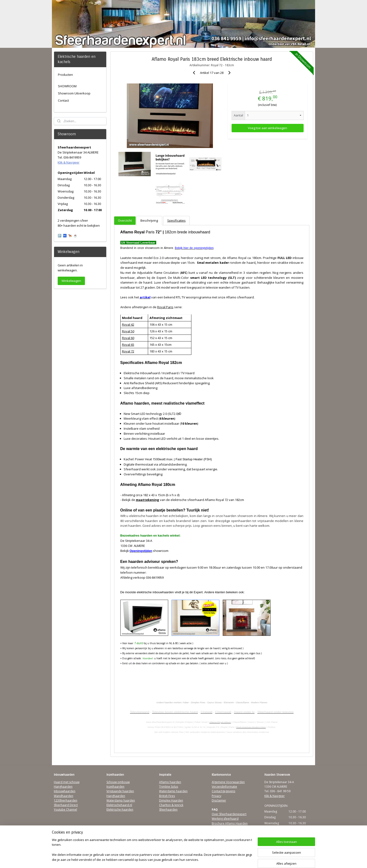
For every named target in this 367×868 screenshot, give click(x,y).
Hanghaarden (63, 787)
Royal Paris (165, 307)
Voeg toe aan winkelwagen (267, 128)
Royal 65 (128, 345)
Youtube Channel (65, 810)
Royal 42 (128, 324)
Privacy (217, 796)
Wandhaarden (64, 796)
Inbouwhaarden (65, 791)
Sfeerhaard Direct (66, 805)
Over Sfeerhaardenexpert (229, 814)
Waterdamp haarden (121, 800)
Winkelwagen (71, 281)
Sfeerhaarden (168, 810)
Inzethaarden (115, 787)
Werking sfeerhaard (225, 819)
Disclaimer (219, 800)
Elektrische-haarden (120, 810)
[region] (152, 850)
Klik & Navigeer (69, 162)
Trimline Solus (169, 787)
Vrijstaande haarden (120, 791)
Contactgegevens (223, 791)
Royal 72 (128, 351)
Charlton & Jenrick (171, 805)
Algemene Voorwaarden (228, 782)
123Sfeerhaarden (66, 800)
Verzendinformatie (224, 787)
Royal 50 (128, 331)
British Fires (167, 796)
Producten (65, 75)
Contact (63, 100)
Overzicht (125, 220)
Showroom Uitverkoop (74, 93)
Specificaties (176, 220)
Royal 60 (128, 338)
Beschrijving (149, 220)
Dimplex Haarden (171, 800)
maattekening (147, 500)
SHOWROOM (67, 86)
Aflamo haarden (170, 782)
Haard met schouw (67, 782)
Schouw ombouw (118, 782)
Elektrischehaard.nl (119, 805)
